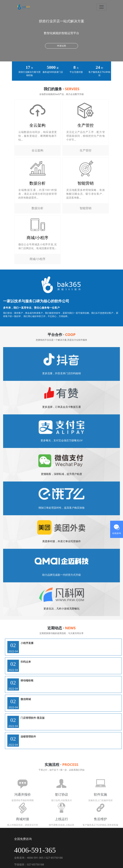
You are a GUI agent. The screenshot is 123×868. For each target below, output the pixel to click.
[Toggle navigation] (102, 7)
